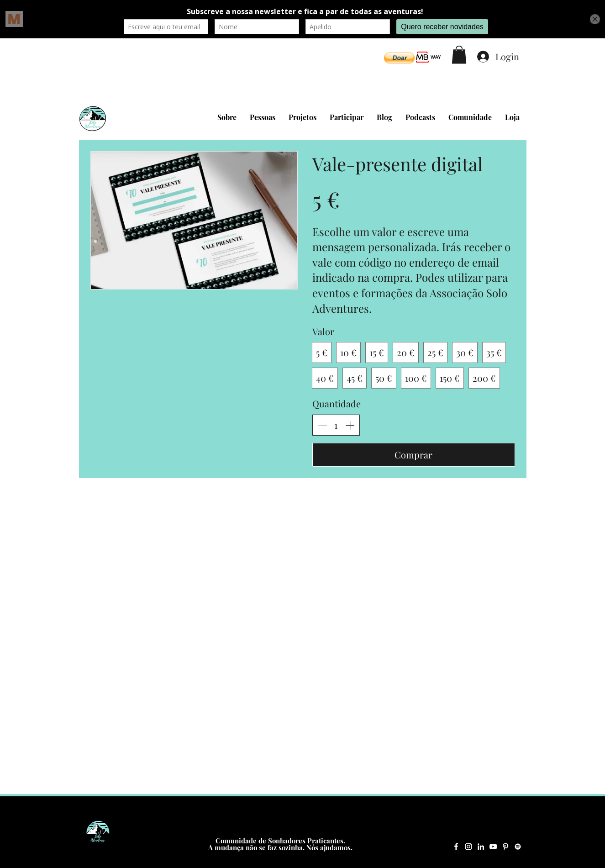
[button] (399, 58)
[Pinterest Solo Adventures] (505, 847)
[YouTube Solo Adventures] (493, 847)
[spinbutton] (336, 425)
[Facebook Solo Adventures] (456, 847)
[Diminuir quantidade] (322, 425)
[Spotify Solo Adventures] (518, 847)
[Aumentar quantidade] (350, 425)
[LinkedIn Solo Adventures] (481, 847)
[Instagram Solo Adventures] (468, 847)
